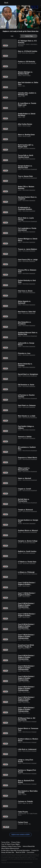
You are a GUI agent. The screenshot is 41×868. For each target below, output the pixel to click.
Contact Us (35, 850)
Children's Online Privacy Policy (11, 846)
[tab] (12, 36)
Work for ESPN (20, 852)
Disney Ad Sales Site (8, 852)
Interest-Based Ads (29, 846)
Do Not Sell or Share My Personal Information (16, 850)
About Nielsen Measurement (10, 848)
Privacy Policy (16, 842)
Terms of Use (5, 842)
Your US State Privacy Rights (10, 844)
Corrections (31, 852)
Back (5, 3)
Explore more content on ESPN (20, 835)
